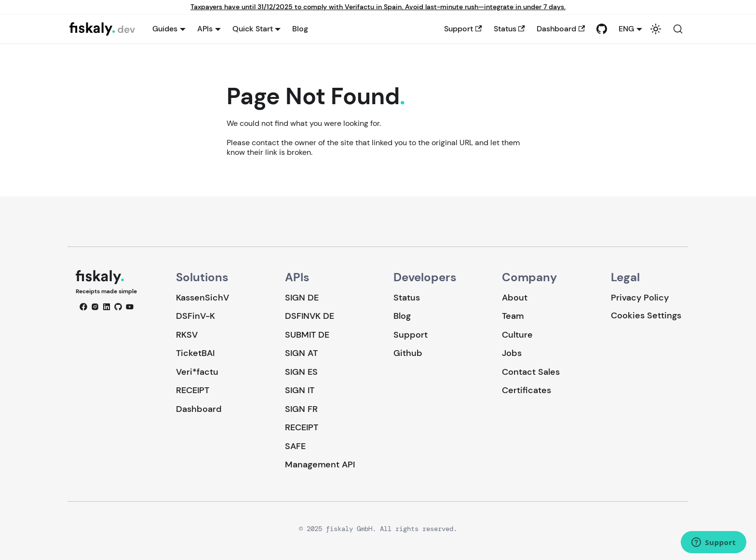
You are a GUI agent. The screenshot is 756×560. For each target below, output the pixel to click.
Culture (517, 335)
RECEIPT (193, 390)
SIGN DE (302, 298)
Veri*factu (197, 372)
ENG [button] (626, 29)
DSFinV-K (196, 316)
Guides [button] (165, 29)
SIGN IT (300, 390)
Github (408, 353)
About (515, 298)
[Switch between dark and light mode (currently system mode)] (656, 29)
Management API (320, 464)
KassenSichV (202, 298)
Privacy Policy (640, 298)
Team (513, 316)
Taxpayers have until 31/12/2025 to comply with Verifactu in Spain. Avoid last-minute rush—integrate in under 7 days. (378, 7)
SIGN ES (301, 372)
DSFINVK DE (310, 316)
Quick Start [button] (253, 29)
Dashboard (561, 29)
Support (463, 29)
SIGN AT (301, 353)
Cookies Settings (646, 316)
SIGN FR (301, 409)
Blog (300, 29)
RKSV (187, 335)
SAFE (295, 446)
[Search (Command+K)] (678, 29)
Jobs (512, 353)
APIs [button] (205, 29)
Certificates (526, 390)
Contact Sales (531, 372)
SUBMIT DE (307, 335)
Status (509, 29)
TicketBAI (195, 353)
